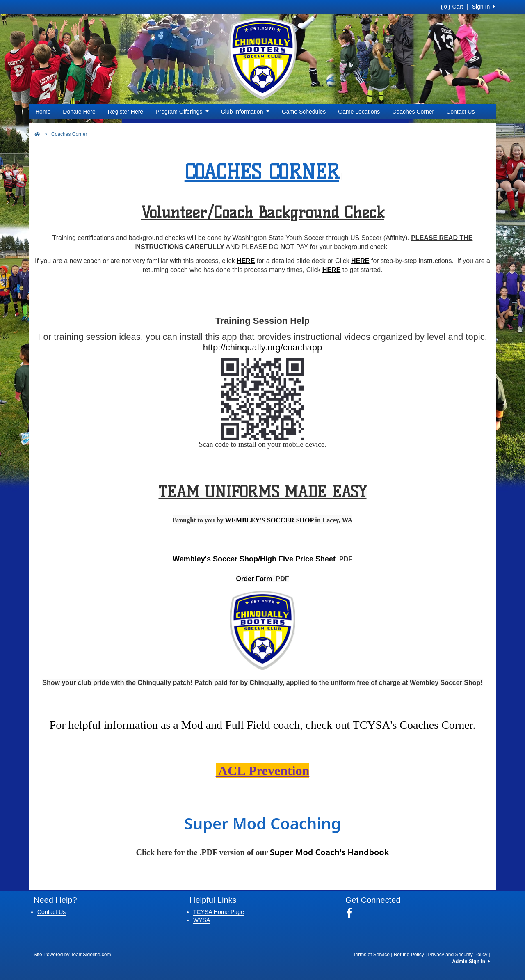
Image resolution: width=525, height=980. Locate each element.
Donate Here (79, 112)
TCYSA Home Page (219, 912)
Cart (452, 7)
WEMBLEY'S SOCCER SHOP (269, 520)
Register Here (126, 112)
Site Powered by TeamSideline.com (72, 955)
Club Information (245, 112)
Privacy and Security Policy (458, 955)
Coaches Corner (413, 112)
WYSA (202, 920)
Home (43, 112)
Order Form (254, 579)
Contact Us (460, 112)
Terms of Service (371, 955)
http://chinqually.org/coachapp (263, 347)
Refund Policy (409, 955)
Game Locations (359, 112)
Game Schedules (304, 112)
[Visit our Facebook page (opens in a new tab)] (352, 913)
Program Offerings (182, 112)
